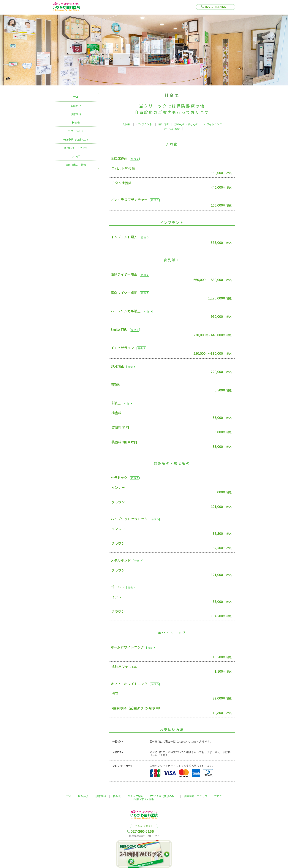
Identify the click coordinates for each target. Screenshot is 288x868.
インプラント (144, 124)
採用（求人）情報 (76, 165)
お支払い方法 (172, 129)
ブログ (76, 156)
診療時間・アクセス (76, 148)
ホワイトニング (213, 124)
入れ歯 (126, 124)
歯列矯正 (164, 124)
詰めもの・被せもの (186, 124)
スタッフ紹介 (76, 131)
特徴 (134, 159)
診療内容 (76, 114)
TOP (76, 97)
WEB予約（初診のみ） (76, 140)
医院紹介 (76, 106)
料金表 (76, 123)
